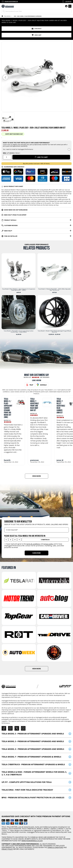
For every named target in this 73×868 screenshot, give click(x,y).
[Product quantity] (7, 157)
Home (2, 16)
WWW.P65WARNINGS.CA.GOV (32, 841)
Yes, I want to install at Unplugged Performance (18, 149)
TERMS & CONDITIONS (55, 847)
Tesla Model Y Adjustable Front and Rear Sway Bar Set (35, 405)
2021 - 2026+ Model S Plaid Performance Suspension (28, 16)
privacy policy (48, 544)
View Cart (37, 35)
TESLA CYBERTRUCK (29, 829)
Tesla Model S (7, 16)
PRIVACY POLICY (7, 849)
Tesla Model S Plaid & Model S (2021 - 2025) (13, 16)
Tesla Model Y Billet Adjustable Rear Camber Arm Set (61, 406)
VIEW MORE (37, 476)
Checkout (37, 29)
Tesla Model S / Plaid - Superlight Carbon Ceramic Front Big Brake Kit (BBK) (8, 408)
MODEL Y (62, 829)
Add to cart (41, 157)
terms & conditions (33, 544)
